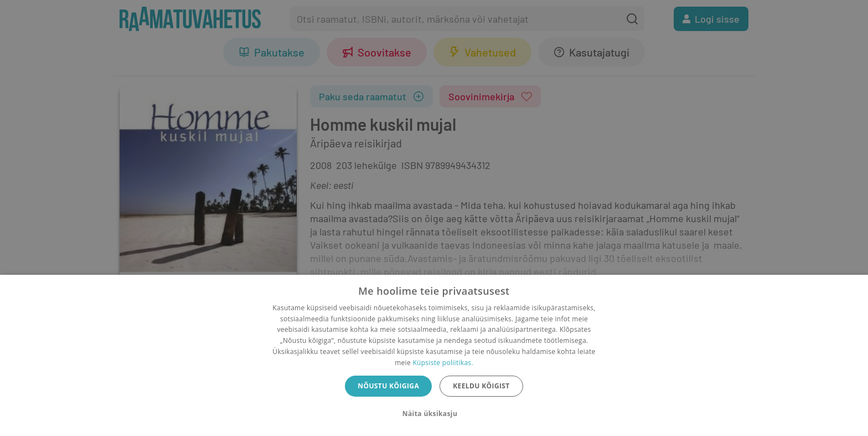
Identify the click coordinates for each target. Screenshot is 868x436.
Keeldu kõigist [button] (481, 386)
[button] (434, 414)
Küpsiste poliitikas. (443, 363)
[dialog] (434, 355)
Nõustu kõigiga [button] (388, 386)
